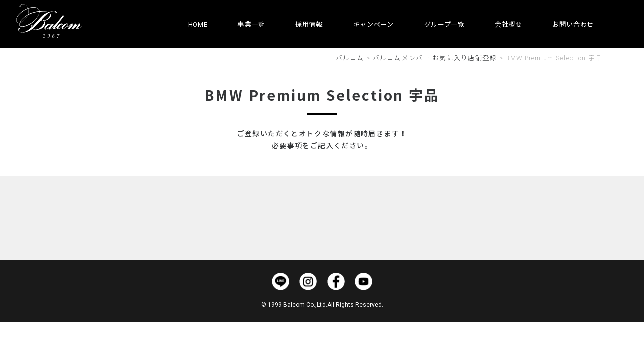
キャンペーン (374, 24)
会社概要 (508, 24)
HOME (198, 24)
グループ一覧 (445, 24)
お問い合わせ (573, 24)
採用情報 (309, 24)
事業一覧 (251, 24)
